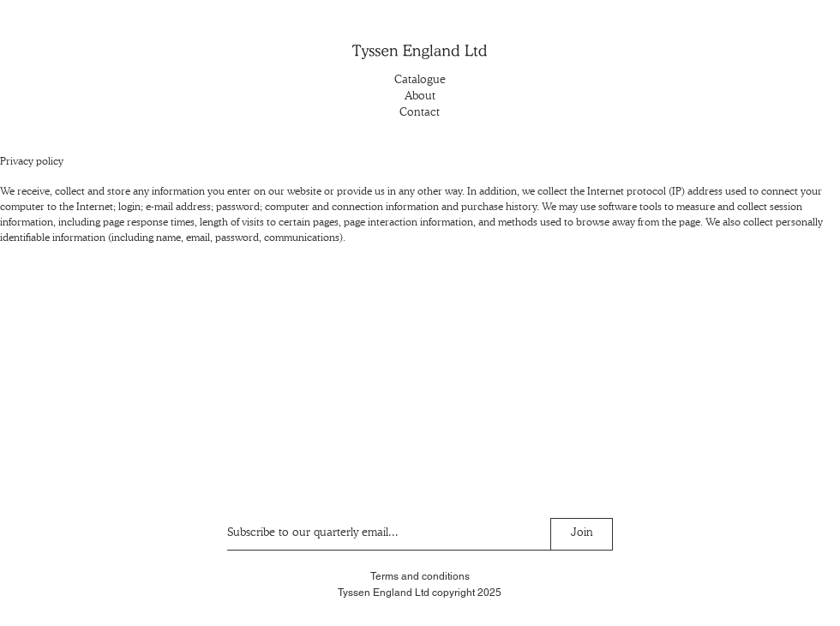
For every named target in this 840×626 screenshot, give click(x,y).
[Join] (582, 534)
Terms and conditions (420, 576)
